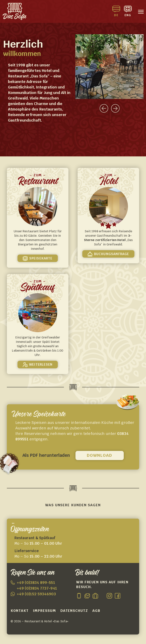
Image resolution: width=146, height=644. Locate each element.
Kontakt (20, 611)
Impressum (44, 611)
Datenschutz (74, 611)
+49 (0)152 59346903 (36, 594)
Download (100, 455)
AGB (96, 611)
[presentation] (104, 107)
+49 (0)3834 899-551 (36, 583)
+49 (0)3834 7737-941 (37, 588)
